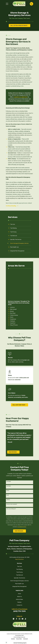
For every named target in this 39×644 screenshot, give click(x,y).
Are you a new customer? (12, 477)
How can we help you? (11, 481)
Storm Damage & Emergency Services (19, 553)
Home (19, 566)
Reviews (19, 575)
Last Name (9, 458)
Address (8, 472)
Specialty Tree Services (19, 550)
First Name (9, 454)
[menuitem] (19, 224)
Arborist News (19, 572)
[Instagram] (19, 591)
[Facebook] (17, 591)
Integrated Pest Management (19, 559)
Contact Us (19, 577)
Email (8, 468)
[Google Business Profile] (14, 591)
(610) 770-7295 (19, 584)
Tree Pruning (19, 545)
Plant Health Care (19, 556)
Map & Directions (19, 532)
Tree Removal (19, 547)
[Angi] (25, 591)
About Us (19, 569)
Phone (8, 463)
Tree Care (19, 539)
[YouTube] (22, 591)
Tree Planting (19, 542)
